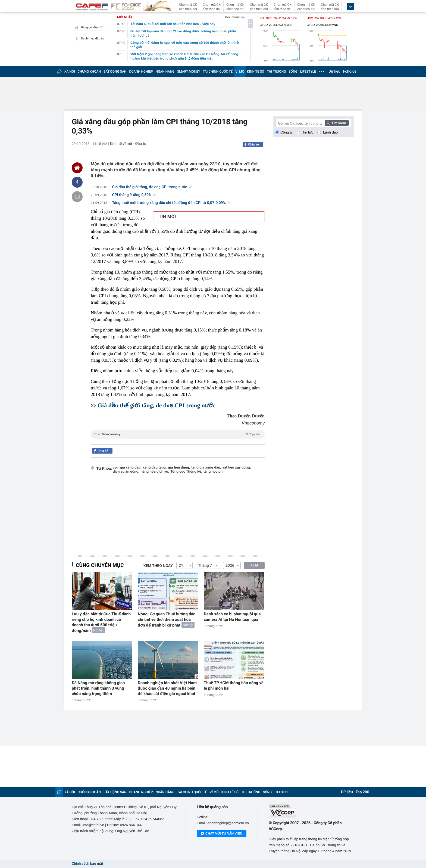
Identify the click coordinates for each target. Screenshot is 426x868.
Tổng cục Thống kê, (186, 472)
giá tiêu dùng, (179, 468)
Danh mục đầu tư (89, 38)
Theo (178, 434)
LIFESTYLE (308, 72)
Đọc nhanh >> (235, 17)
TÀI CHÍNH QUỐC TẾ (218, 72)
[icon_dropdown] (350, 7)
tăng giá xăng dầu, (206, 468)
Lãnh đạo (330, 132)
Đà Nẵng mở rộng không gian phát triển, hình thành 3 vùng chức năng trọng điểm (98, 688)
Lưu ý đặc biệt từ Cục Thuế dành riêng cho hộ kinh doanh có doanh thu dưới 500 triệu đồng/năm (101, 622)
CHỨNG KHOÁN (89, 72)
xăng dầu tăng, (155, 468)
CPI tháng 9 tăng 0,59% (134, 195)
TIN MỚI (167, 217)
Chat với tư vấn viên (222, 834)
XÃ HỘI (70, 72)
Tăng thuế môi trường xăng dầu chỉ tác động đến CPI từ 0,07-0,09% (171, 203)
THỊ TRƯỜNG (276, 72)
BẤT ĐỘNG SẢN (115, 72)
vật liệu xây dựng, (237, 468)
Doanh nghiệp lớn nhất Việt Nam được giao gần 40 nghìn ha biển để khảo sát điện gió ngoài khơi (167, 688)
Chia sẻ (253, 144)
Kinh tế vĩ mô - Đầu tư (128, 144)
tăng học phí (214, 472)
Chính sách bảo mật (87, 864)
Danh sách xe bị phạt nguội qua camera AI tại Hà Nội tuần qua (232, 617)
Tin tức (308, 132)
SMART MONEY (189, 72)
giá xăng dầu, (131, 468)
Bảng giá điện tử (88, 27)
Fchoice (350, 72)
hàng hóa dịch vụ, (155, 472)
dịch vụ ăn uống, (126, 472)
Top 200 (362, 792)
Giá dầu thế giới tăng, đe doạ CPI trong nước (152, 187)
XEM (254, 565)
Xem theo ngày (158, 566)
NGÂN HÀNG (165, 72)
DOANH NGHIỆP (141, 72)
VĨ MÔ (240, 72)
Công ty (286, 132)
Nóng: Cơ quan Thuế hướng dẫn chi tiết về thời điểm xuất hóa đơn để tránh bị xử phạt (167, 620)
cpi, (116, 468)
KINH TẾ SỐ (256, 72)
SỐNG (293, 72)
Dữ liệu (334, 72)
